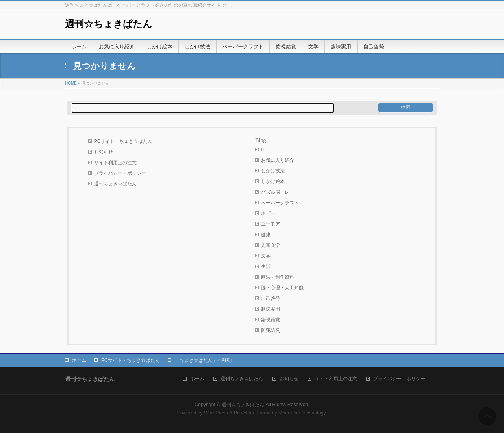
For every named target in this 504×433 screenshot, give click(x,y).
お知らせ (104, 152)
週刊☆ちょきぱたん (109, 24)
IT (263, 150)
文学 (266, 256)
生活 (266, 266)
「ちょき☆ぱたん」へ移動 (203, 360)
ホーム (79, 360)
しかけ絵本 (273, 181)
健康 (266, 235)
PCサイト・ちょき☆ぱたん (123, 141)
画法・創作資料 (278, 277)
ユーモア (271, 224)
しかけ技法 (273, 171)
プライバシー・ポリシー (120, 173)
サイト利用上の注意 (115, 163)
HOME (71, 83)
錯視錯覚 (271, 320)
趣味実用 (271, 309)
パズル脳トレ (275, 192)
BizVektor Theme (252, 413)
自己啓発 (271, 298)
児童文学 (271, 245)
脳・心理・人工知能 (282, 288)
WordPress (216, 413)
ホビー (268, 213)
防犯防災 (271, 330)
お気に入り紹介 (278, 160)
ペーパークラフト (280, 203)
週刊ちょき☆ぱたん (115, 184)
